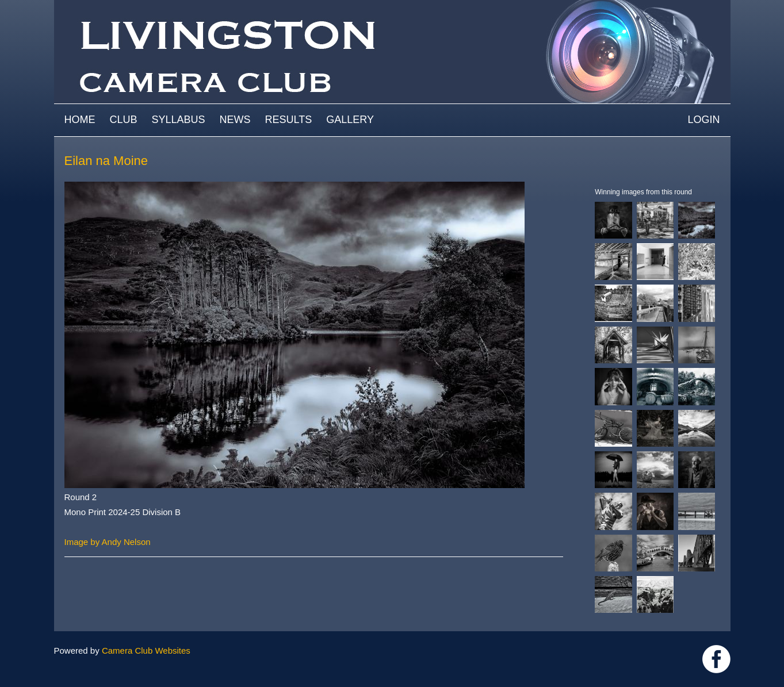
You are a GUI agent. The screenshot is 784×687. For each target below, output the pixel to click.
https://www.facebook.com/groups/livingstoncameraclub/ (716, 659)
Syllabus (179, 120)
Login (703, 120)
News (235, 120)
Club (124, 120)
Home (80, 120)
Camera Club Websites (146, 650)
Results (289, 120)
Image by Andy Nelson (108, 542)
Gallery (350, 120)
